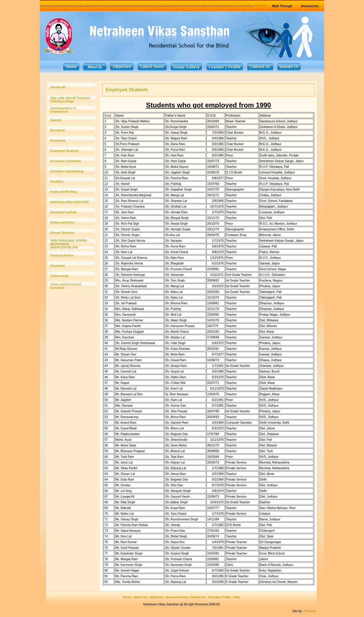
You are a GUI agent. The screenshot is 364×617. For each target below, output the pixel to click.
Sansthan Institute (63, 212)
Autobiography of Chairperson (63, 110)
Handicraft (58, 87)
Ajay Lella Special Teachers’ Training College (70, 100)
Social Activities (62, 255)
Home (127, 597)
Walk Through (282, 6)
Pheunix (310, 611)
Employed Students (64, 151)
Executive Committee (66, 161)
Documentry (310, 6)
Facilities (57, 181)
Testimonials (59, 276)
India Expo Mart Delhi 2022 (70, 202)
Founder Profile (219, 597)
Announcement (177, 597)
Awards (56, 120)
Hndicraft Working (63, 192)
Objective (157, 597)
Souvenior (58, 266)
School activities (62, 222)
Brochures (58, 140)
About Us (141, 597)
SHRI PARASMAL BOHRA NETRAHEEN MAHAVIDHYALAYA (69, 244)
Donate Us (198, 597)
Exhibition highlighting (67, 171)
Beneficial (57, 130)
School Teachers (62, 233)
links (237, 597)
